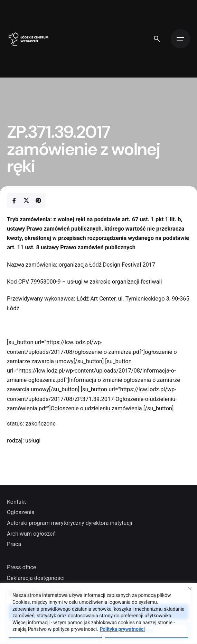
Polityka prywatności (122, 629)
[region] (98, 613)
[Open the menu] (180, 39)
